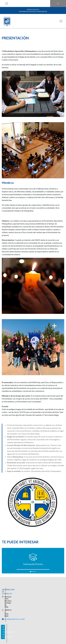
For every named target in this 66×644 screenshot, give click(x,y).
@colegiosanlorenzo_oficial (35, 594)
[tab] (30, 572)
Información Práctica (33, 564)
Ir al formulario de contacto (33, 609)
